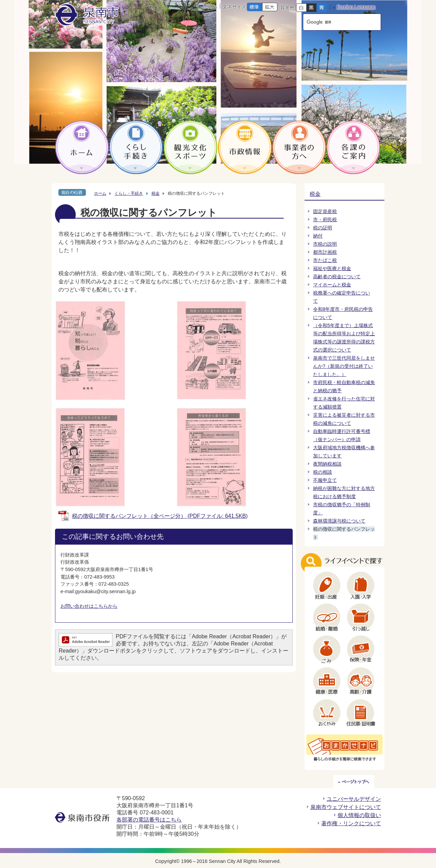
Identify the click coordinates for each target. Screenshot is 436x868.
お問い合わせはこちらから (89, 606)
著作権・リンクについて (351, 823)
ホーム (100, 193)
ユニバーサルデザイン (354, 799)
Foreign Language (356, 7)
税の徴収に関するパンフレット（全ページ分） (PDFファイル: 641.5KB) (160, 516)
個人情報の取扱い (359, 815)
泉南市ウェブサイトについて (346, 807)
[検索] (335, 22)
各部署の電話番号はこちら (149, 820)
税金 (156, 193)
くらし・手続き (129, 193)
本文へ (210, 6)
